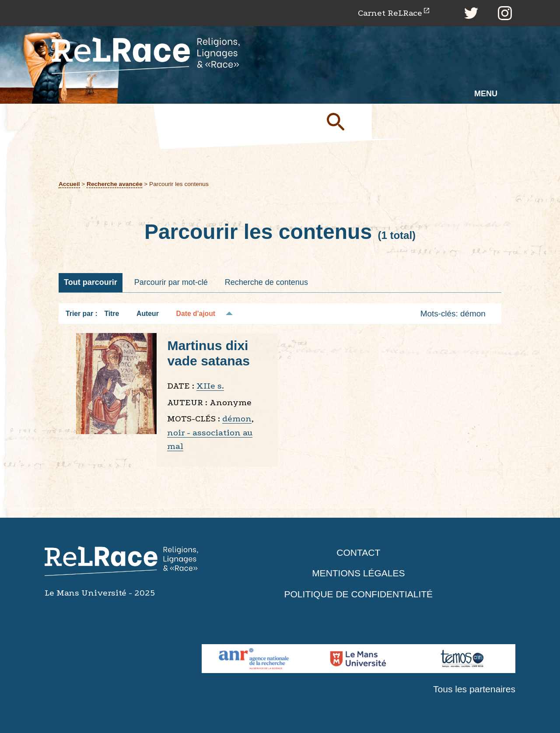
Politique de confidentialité (359, 594)
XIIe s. (210, 386)
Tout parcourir (91, 282)
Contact (358, 552)
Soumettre (346, 121)
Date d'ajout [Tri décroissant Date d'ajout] (196, 314)
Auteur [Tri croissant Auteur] (148, 314)
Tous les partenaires (474, 689)
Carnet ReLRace (390, 13)
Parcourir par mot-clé (171, 282)
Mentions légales (358, 573)
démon (237, 419)
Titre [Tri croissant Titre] (112, 314)
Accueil (69, 184)
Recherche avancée (114, 184)
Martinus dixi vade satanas (208, 353)
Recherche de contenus (266, 282)
